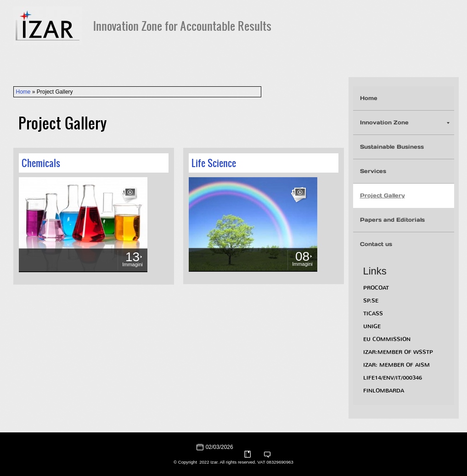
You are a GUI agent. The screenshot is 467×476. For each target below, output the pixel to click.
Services (373, 171)
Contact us (376, 244)
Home (23, 92)
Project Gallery (383, 195)
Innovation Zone (405, 122)
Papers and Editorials (392, 220)
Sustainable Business (392, 147)
